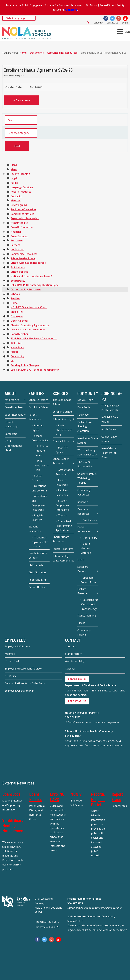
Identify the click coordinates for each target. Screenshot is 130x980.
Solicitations (18, 267)
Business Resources (83, 511)
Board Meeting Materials (86, 548)
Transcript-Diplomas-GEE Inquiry (40, 542)
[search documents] (21, 120)
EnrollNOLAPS (57, 797)
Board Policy (18, 281)
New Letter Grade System (88, 441)
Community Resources (24, 254)
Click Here (71, 10)
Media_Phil (17, 312)
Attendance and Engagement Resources (39, 503)
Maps (14, 169)
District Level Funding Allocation (85, 427)
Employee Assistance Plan (19, 691)
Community (17, 356)
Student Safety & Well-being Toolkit (87, 478)
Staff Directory (73, 654)
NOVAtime (11, 676)
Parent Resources (35, 417)
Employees (17, 316)
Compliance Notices (22, 214)
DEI (12, 361)
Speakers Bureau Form (88, 580)
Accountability (19, 223)
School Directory (38, 400)
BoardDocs (11, 794)
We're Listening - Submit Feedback (87, 452)
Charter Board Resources (61, 539)
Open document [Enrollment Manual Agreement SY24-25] (22, 100)
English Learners (37, 518)
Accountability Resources (26, 289)
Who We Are (12, 400)
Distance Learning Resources (28, 330)
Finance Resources (62, 482)
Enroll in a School (39, 407)
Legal (14, 178)
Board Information (22, 227)
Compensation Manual (110, 439)
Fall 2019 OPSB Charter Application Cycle (35, 285)
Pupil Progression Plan (42, 465)
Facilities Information (23, 209)
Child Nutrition (37, 572)
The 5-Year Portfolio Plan (85, 464)
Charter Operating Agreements (30, 325)
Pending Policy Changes (25, 365)
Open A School (19, 321)
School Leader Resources (61, 461)
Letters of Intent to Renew (42, 451)
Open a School (61, 441)
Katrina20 (83, 415)
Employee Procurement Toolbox (23, 669)
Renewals (83, 502)
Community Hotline (84, 632)
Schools (15, 294)
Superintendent (14, 415)
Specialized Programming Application (64, 526)
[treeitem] (14, 165)
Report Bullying (38, 580)
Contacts (16, 196)
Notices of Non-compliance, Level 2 (32, 276)
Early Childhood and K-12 (64, 430)
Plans (14, 165)
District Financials (83, 591)
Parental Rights (38, 428)
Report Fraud (117, 797)
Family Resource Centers (38, 555)
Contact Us (112, 23)
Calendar (98, 23)
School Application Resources (28, 263)
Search (88, 22)
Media (81, 559)
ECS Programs (19, 205)
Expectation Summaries (25, 218)
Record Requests (21, 192)
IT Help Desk (12, 661)
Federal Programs (63, 549)
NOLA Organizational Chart (13, 446)
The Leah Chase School (62, 402)
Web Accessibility (75, 661)
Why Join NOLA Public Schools (110, 408)
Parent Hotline (37, 587)
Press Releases (20, 236)
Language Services (22, 187)
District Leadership (11, 424)
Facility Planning (20, 174)
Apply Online (109, 429)
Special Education (37, 478)
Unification (17, 249)
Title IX (81, 623)
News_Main (17, 347)
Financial (16, 232)
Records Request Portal (98, 799)
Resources (17, 240)
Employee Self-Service (17, 646)
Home (14, 303)
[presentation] (4, 174)
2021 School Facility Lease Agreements (34, 338)
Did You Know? (86, 400)
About (14, 352)
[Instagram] (119, 18)
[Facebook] (106, 18)
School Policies (19, 272)
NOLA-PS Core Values (110, 420)
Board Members (20, 334)
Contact (73, 640)
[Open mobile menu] (124, 32)
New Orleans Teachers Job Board (109, 453)
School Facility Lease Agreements (63, 558)
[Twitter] (112, 18)
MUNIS (76, 794)
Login (125, 23)
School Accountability (40, 438)
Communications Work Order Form (25, 683)
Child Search (36, 565)
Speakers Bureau (83, 569)
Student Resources (35, 529)
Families (15, 298)
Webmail (10, 654)
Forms (14, 183)
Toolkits (63, 515)
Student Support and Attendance (63, 505)
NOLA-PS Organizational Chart (29, 307)
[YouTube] (125, 18)
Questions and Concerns (40, 488)
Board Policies (36, 797)
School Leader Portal (23, 258)
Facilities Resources (62, 493)
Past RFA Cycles (62, 450)
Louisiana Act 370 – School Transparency (35, 370)
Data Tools (84, 407)
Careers (15, 245)
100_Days (16, 343)
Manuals (16, 200)
